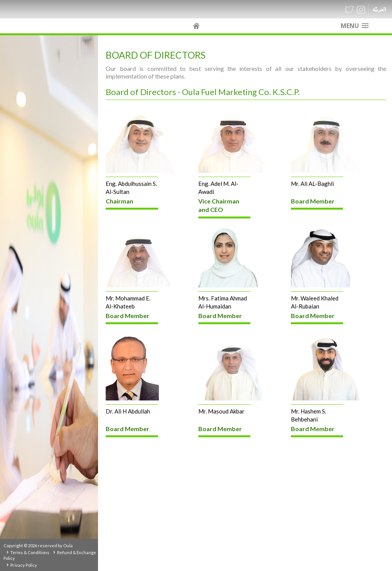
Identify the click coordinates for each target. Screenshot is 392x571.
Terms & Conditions (30, 552)
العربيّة (379, 9)
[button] (355, 26)
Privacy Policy (24, 565)
